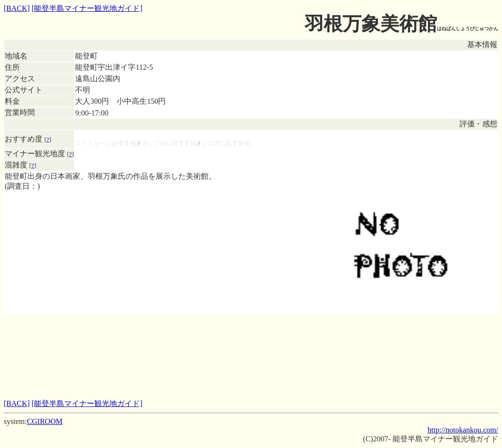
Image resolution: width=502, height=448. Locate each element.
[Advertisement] (251, 335)
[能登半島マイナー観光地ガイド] (87, 8)
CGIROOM (45, 421)
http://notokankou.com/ (463, 430)
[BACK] (17, 8)
